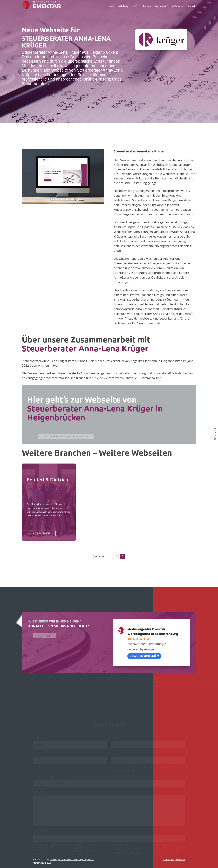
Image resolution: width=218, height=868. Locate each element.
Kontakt (215, 434)
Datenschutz (169, 860)
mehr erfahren (41, 533)
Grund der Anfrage (44, 778)
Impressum (180, 860)
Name (115, 740)
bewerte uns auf (144, 656)
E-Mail (37, 755)
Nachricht (39, 794)
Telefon (115, 755)
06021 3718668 (131, 849)
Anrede (37, 740)
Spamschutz (40, 833)
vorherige (100, 556)
